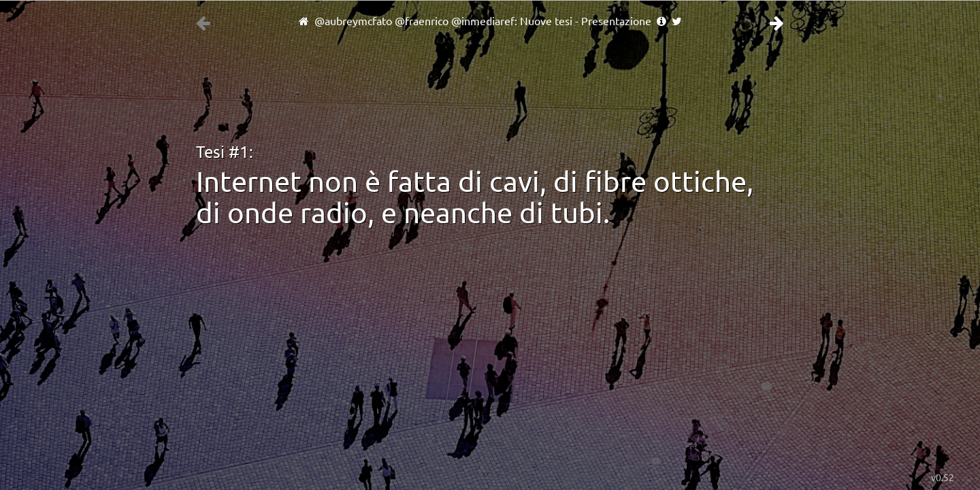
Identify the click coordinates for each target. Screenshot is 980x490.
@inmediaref (483, 21)
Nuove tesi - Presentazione (586, 21)
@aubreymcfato (353, 21)
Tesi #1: (225, 152)
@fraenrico (422, 21)
